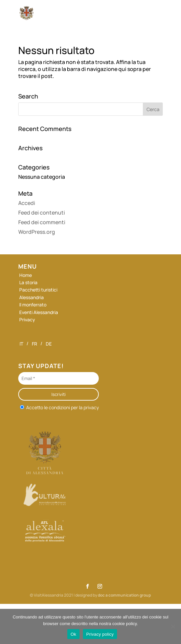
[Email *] (59, 378)
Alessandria (31, 297)
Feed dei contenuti (42, 213)
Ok (73, 634)
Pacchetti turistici (38, 290)
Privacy (27, 320)
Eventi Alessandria (39, 312)
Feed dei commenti (42, 222)
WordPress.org (37, 232)
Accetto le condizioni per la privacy (59, 407)
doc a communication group (124, 595)
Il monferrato (33, 305)
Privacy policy (100, 634)
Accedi (27, 203)
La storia (28, 282)
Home (26, 275)
